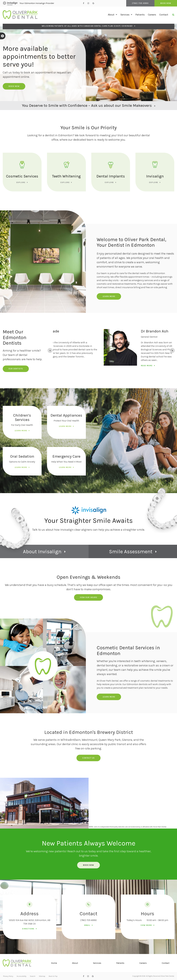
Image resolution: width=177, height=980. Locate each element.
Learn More (109, 296)
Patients (140, 15)
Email (87, 925)
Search (33, 976)
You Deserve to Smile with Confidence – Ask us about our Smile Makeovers (87, 105)
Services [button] (125, 15)
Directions (28, 929)
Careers (152, 15)
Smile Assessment (131, 552)
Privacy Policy (8, 976)
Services (97, 963)
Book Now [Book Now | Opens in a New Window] (166, 3)
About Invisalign (42, 552)
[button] (167, 47)
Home (54, 963)
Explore (21, 182)
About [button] (111, 15)
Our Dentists (16, 369)
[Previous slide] (50, 350)
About (75, 963)
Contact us (88, 758)
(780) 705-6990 (88, 920)
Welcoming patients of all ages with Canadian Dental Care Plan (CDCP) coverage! (87, 26)
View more (146, 925)
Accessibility (22, 976)
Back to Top (53, 976)
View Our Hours (89, 597)
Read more (99, 366)
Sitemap (42, 976)
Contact (164, 15)
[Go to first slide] (172, 350)
